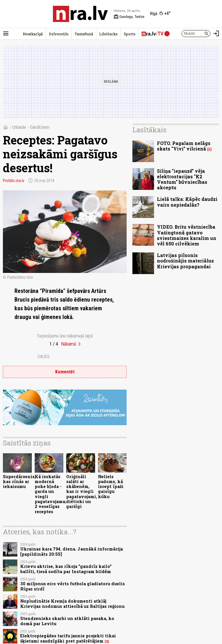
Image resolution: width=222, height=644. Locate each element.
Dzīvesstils (59, 34)
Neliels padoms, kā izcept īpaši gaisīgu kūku (111, 487)
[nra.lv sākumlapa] (80, 14)
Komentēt (65, 372)
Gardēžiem (40, 127)
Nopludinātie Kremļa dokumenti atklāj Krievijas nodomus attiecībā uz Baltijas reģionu (72, 603)
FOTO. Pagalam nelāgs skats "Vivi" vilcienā (184, 146)
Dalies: (44, 357)
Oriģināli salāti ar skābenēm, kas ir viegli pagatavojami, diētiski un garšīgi (82, 492)
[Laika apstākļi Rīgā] (160, 14)
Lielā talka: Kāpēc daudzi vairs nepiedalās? (187, 202)
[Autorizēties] (216, 34)
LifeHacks (108, 34)
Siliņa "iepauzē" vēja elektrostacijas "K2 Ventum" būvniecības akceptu (182, 179)
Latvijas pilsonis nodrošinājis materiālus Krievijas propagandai (185, 261)
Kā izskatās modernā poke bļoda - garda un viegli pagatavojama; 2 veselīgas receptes (50, 494)
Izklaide (19, 127)
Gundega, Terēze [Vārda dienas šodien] (129, 17)
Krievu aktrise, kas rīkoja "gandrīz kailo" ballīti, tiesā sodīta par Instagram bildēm (66, 569)
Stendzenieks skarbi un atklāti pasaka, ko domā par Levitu (67, 621)
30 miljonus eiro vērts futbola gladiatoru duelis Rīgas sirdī (73, 586)
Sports (130, 34)
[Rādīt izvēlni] (6, 34)
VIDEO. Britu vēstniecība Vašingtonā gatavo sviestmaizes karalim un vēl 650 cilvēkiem (187, 235)
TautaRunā (84, 34)
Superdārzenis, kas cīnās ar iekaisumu (19, 482)
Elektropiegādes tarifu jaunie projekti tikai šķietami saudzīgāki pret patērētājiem (68, 638)
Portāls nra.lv (14, 181)
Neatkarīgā (33, 34)
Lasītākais (149, 130)
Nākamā (69, 344)
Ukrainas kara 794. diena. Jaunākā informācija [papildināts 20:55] (72, 551)
